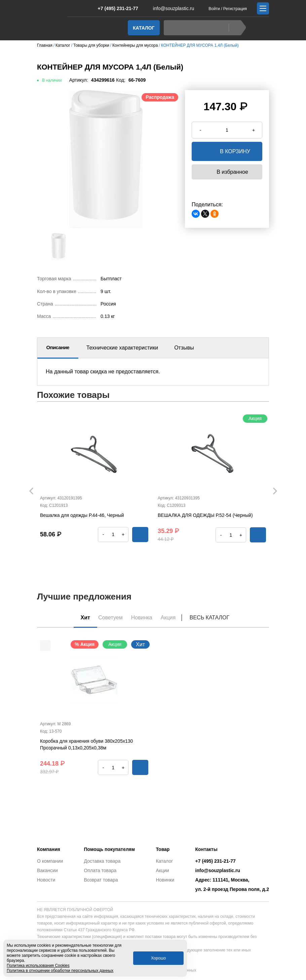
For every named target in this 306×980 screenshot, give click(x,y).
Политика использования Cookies (38, 966)
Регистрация (235, 9)
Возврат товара (101, 880)
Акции (162, 870)
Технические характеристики (122, 348)
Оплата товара (100, 870)
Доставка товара (102, 861)
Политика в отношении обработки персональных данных (60, 971)
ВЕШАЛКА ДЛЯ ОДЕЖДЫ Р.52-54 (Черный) (205, 515)
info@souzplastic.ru (169, 8)
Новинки (165, 880)
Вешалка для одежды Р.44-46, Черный (82, 515)
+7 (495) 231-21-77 (114, 8)
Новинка (143, 618)
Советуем (109, 618)
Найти (236, 28)
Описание (58, 348)
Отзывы (184, 348)
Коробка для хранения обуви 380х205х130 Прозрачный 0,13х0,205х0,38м (86, 745)
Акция (171, 618)
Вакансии (47, 870)
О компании (50, 861)
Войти (214, 9)
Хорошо (158, 958)
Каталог (144, 28)
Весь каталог (214, 618)
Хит (82, 618)
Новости (46, 880)
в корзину (227, 151)
